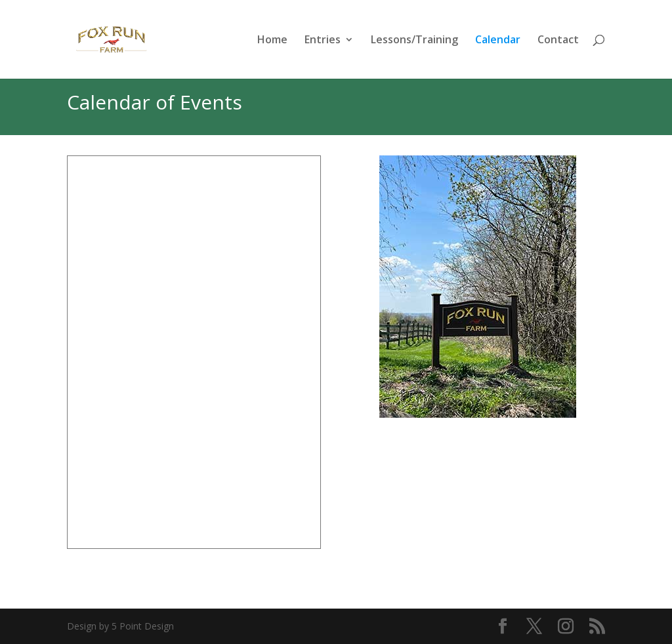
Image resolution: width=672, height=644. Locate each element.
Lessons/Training (414, 41)
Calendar (498, 41)
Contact (558, 41)
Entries (323, 41)
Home (272, 41)
